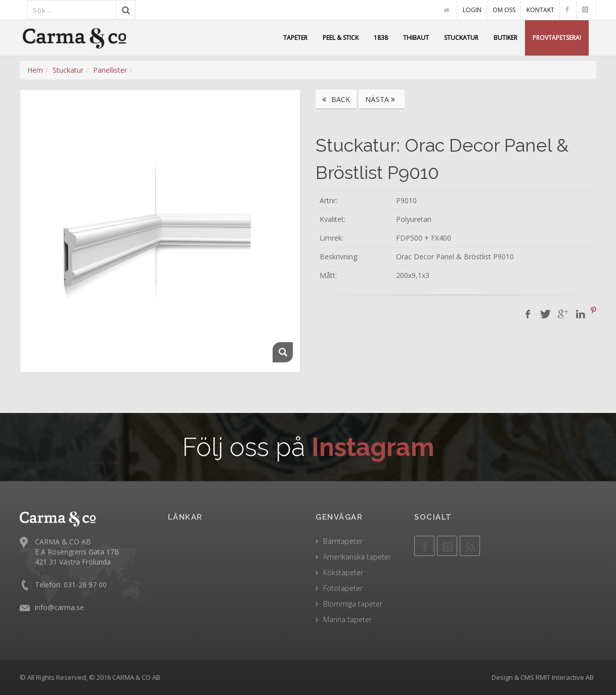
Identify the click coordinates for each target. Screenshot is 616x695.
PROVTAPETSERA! (557, 38)
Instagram (373, 447)
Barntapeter (343, 541)
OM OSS (504, 10)
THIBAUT (416, 38)
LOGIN (472, 10)
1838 (381, 38)
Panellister (110, 70)
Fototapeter (343, 588)
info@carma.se (59, 607)
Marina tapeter (347, 619)
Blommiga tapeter (353, 604)
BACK (336, 99)
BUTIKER (505, 38)
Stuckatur (68, 70)
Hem (35, 70)
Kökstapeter (343, 572)
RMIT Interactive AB (565, 677)
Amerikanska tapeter (357, 557)
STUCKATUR (461, 38)
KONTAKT (540, 10)
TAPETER (295, 38)
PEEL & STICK (341, 38)
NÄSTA (382, 99)
